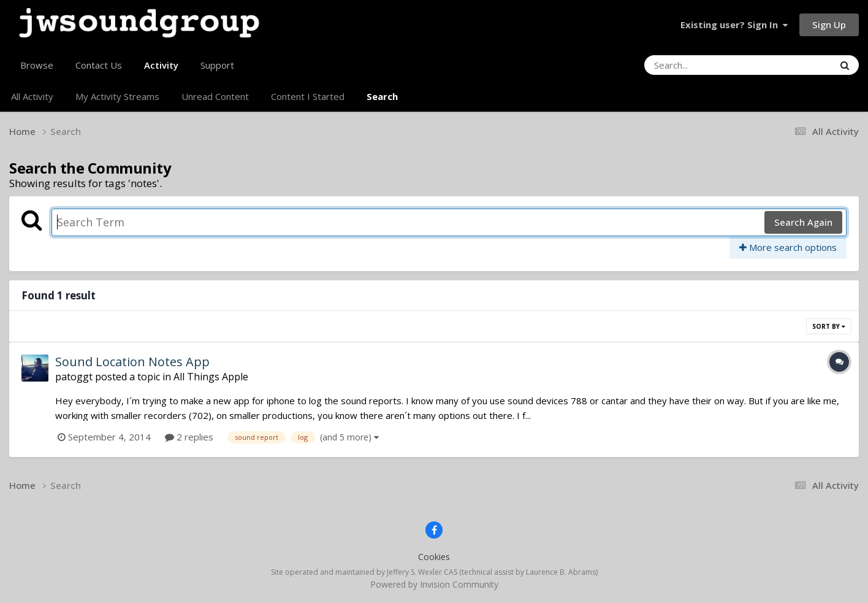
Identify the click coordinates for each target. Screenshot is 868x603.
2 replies (189, 437)
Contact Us (99, 65)
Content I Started (308, 96)
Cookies (434, 557)
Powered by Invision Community (434, 584)
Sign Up (829, 25)
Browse (37, 65)
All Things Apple (211, 377)
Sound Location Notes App (132, 362)
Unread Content (215, 96)
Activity (161, 70)
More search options (788, 247)
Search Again (803, 222)
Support (217, 65)
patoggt (74, 377)
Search (382, 96)
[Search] (706, 65)
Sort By (829, 326)
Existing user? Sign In (734, 25)
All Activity (32, 96)
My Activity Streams (117, 96)
